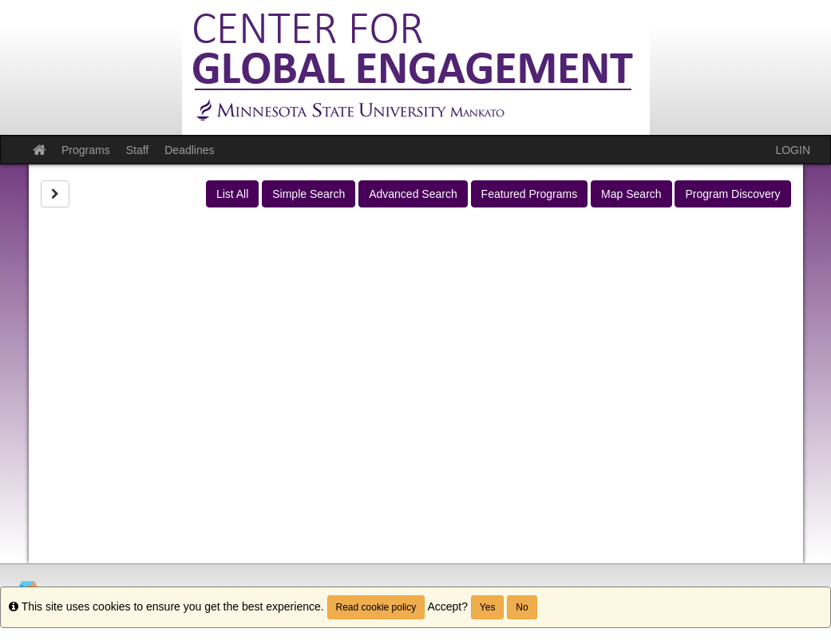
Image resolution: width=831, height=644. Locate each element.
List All (232, 194)
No (522, 607)
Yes (488, 607)
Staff (138, 150)
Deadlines (189, 150)
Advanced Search (413, 194)
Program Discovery (732, 194)
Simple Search (309, 194)
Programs (86, 150)
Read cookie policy (376, 607)
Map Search (631, 194)
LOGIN (793, 150)
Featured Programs (530, 194)
